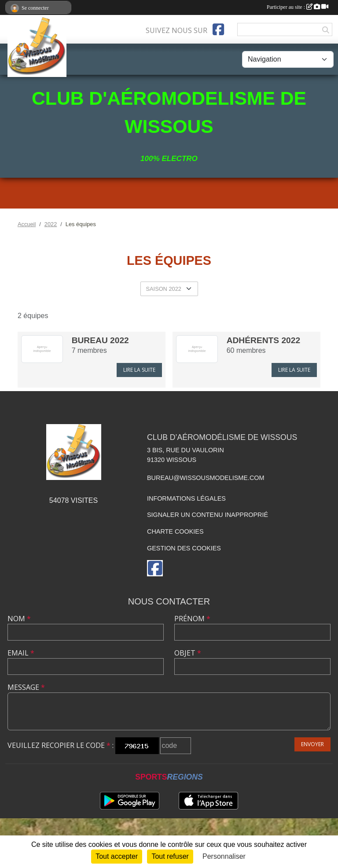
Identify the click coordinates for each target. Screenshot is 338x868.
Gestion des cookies (184, 548)
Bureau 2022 (100, 340)
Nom (19, 619)
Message (26, 687)
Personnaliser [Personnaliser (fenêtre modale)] (224, 856)
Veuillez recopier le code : (61, 745)
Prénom (192, 619)
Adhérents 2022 (263, 340)
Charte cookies (175, 531)
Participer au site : (298, 7)
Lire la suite (139, 370)
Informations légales (186, 498)
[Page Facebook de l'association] (218, 29)
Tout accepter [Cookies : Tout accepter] (117, 856)
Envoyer (312, 744)
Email (21, 653)
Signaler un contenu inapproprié (208, 515)
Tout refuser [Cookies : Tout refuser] (170, 856)
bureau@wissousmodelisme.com (206, 478)
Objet (188, 653)
